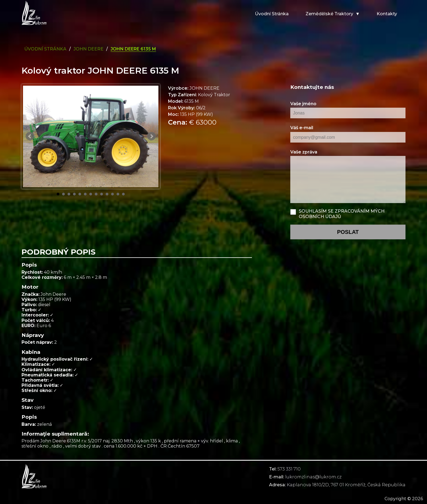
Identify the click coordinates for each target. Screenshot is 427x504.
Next (151, 136)
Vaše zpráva (304, 152)
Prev (30, 136)
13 (123, 194)
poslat (348, 232)
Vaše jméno (303, 104)
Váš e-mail (302, 128)
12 (118, 194)
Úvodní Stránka (45, 49)
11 (112, 194)
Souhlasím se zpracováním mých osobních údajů (342, 214)
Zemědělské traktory (329, 14)
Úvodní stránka (272, 14)
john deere (89, 49)
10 (107, 194)
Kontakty (387, 14)
